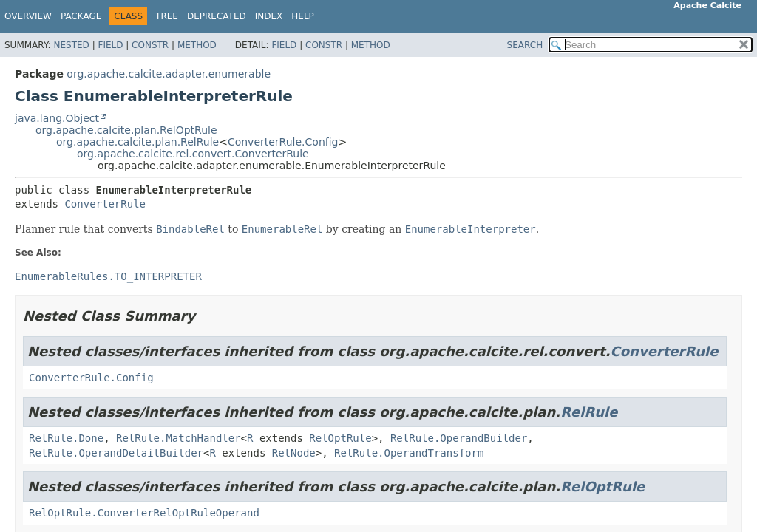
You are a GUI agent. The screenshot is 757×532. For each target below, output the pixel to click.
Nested (71, 45)
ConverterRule (105, 204)
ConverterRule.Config (283, 142)
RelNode (294, 453)
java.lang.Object (57, 118)
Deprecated (217, 16)
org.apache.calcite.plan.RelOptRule (126, 130)
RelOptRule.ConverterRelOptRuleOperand (144, 513)
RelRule (589, 412)
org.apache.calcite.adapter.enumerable (169, 74)
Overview (28, 16)
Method (197, 45)
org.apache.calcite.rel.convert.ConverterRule (193, 154)
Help (303, 16)
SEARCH (525, 45)
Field (110, 45)
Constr (150, 45)
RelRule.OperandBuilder (459, 438)
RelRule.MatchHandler (179, 438)
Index (269, 16)
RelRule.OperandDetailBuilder (116, 453)
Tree (167, 16)
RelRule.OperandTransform (409, 453)
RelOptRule (340, 438)
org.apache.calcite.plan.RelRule (138, 142)
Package (81, 16)
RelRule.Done (66, 438)
